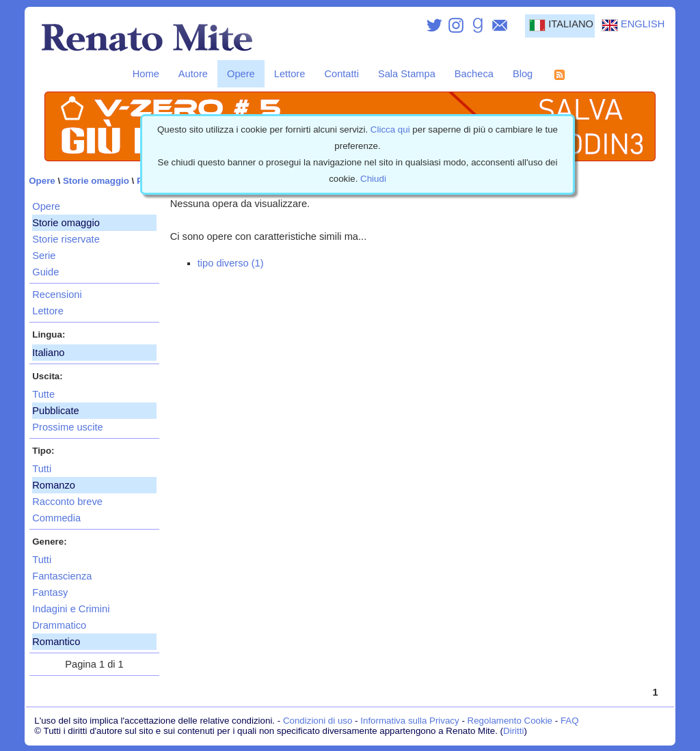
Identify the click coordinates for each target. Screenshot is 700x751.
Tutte (43, 394)
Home (146, 74)
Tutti (42, 469)
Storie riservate (66, 239)
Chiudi (373, 179)
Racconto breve (67, 502)
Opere (241, 74)
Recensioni (57, 295)
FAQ (570, 721)
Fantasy (50, 592)
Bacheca (474, 74)
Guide (45, 272)
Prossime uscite (67, 427)
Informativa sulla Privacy (409, 721)
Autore (193, 74)
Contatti (341, 74)
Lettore (290, 74)
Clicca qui (390, 129)
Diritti (513, 731)
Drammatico (59, 625)
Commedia (56, 518)
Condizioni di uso (318, 721)
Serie (44, 256)
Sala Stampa (407, 74)
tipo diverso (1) (231, 263)
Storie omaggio (96, 181)
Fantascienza (62, 576)
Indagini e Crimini (71, 609)
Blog (523, 74)
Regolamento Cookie (510, 721)
